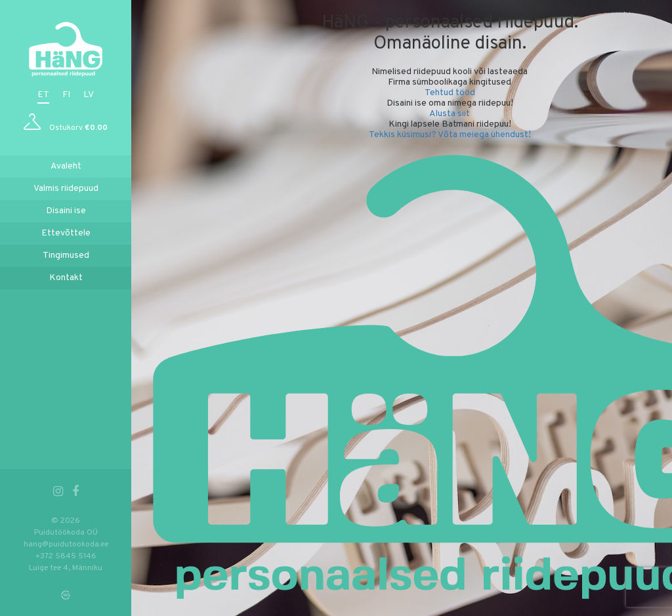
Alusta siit (450, 114)
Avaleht (66, 166)
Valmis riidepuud (66, 189)
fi (66, 95)
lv (89, 95)
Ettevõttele (66, 233)
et (43, 95)
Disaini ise (66, 211)
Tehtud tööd (450, 93)
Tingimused (66, 256)
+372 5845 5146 (66, 556)
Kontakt (66, 278)
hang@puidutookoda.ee (66, 544)
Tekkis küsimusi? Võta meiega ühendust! (450, 135)
